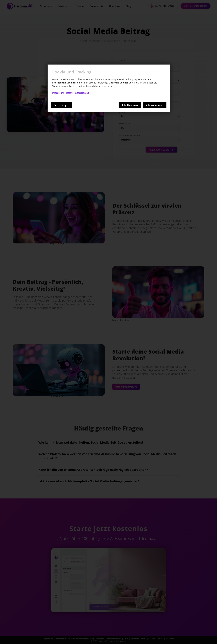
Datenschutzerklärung (78, 93)
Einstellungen (62, 105)
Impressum (58, 93)
